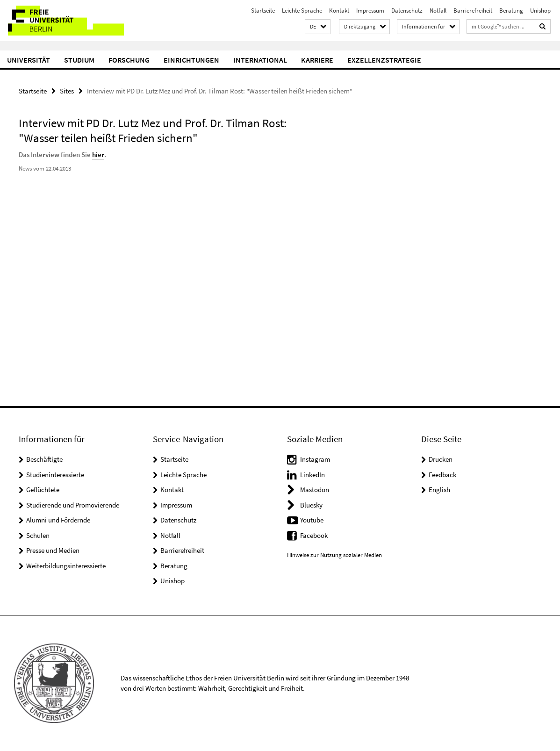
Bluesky (311, 505)
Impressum (370, 11)
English (439, 490)
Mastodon (315, 490)
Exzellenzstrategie (384, 60)
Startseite (263, 11)
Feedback (442, 475)
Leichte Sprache (302, 11)
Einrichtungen (191, 60)
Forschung (129, 60)
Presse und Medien (53, 550)
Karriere (317, 60)
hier (98, 154)
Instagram (315, 459)
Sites (67, 91)
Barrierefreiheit (473, 11)
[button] (318, 27)
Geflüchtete (43, 490)
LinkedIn (312, 475)
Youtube (312, 520)
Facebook (314, 535)
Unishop (540, 11)
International (260, 60)
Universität (29, 60)
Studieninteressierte (55, 475)
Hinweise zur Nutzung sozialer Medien (334, 555)
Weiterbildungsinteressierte (66, 566)
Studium (79, 60)
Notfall (438, 11)
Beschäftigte (44, 459)
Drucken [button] (441, 459)
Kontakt (339, 11)
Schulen (38, 535)
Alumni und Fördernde (58, 520)
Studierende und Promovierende (73, 505)
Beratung (511, 11)
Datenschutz (407, 11)
